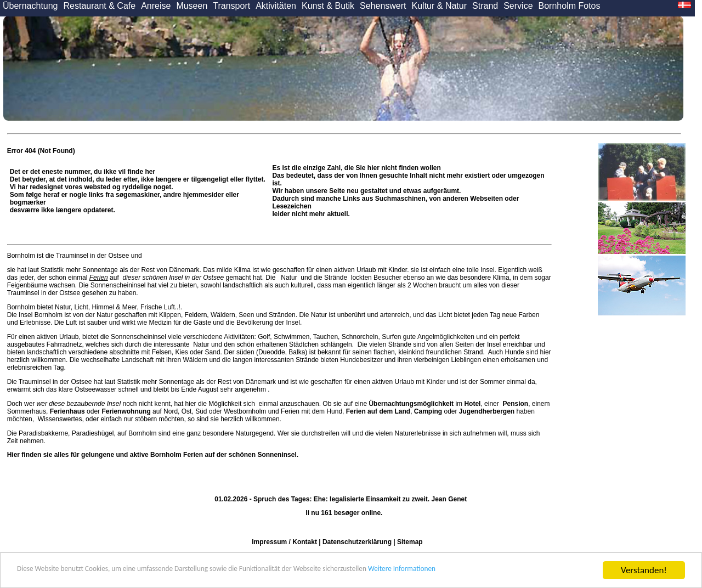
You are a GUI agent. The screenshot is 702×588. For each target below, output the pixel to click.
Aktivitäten (276, 6)
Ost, (188, 411)
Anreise (156, 6)
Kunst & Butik (328, 6)
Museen (192, 6)
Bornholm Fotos (570, 6)
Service (518, 6)
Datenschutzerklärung (357, 542)
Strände (336, 278)
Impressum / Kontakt (284, 542)
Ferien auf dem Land (378, 411)
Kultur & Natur (439, 6)
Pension (515, 404)
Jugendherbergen (487, 411)
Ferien (99, 278)
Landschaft (137, 360)
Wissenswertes (60, 419)
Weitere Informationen (511, 571)
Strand (485, 6)
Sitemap (410, 542)
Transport (231, 6)
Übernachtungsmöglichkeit (411, 404)
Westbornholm (245, 411)
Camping (428, 411)
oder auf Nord (114, 411)
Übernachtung (30, 6)
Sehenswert (383, 6)
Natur (289, 278)
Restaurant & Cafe (100, 6)
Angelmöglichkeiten (445, 337)
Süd (201, 411)
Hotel (472, 404)
